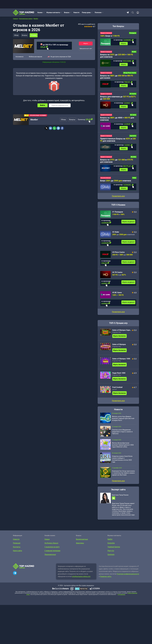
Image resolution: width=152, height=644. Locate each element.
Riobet (134, 52)
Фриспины (80, 543)
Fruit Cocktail (117, 387)
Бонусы (67, 12)
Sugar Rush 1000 (119, 373)
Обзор (16, 35)
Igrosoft (115, 389)
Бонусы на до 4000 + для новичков (117, 119)
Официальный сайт (86, 49)
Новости (76, 12)
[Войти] (137, 12)
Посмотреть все (118, 312)
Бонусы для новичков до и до (118, 98)
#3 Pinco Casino (118, 252)
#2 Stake (116, 232)
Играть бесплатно (119, 336)
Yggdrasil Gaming (114, 547)
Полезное (98, 12)
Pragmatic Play (117, 332)
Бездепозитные (82, 539)
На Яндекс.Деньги (51, 543)
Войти (43, 105)
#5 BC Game (117, 293)
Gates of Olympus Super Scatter (122, 330)
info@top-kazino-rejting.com (81, 576)
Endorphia (111, 543)
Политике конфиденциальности (128, 574)
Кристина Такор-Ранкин (120, 495)
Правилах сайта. (106, 576)
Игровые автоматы (53, 12)
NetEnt (110, 539)
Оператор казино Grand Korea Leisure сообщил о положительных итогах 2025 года (122, 459)
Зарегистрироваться (60, 105)
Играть (86, 43)
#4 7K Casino (117, 272)
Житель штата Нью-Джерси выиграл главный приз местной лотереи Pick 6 (123, 418)
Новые (47, 539)
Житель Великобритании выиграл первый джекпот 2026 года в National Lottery (123, 445)
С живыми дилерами (52, 551)
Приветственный (106, 33)
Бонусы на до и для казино (117, 77)
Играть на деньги (128, 222)
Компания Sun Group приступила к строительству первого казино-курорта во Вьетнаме (123, 473)
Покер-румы (86, 12)
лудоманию (121, 594)
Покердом (133, 33)
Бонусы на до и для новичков (117, 161)
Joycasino (133, 136)
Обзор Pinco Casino (130, 73)
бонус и (110, 36)
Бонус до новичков (116, 181)
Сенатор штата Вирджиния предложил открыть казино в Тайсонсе (122, 432)
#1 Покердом (118, 212)
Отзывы (34, 35)
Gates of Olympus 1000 (121, 359)
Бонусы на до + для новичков (117, 56)
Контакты (17, 547)
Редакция (17, 543)
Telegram (128, 12)
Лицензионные (50, 555)
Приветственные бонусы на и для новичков (118, 140)
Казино (40, 12)
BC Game (133, 115)
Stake (134, 178)
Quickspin (111, 555)
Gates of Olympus (119, 344)
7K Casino (133, 94)
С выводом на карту (52, 547)
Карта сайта (17, 551)
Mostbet (133, 157)
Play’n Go (111, 551)
